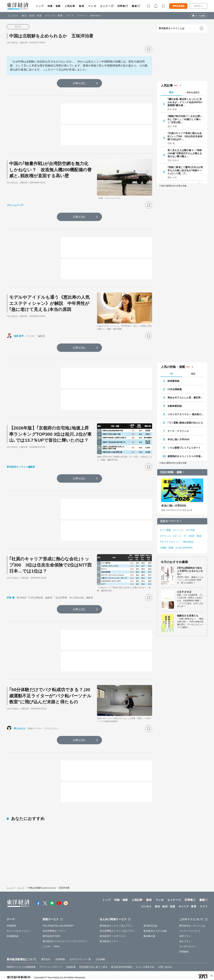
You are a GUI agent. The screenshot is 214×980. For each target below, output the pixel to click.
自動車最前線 (175, 406)
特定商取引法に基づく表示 (93, 963)
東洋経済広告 (151, 922)
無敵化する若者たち (188, 616)
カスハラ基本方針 (145, 963)
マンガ (92, 6)
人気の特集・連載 (173, 367)
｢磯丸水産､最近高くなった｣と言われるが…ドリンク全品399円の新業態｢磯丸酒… (185, 102)
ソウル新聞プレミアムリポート (184, 448)
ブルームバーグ (15, 205)
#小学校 (191, 530)
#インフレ (179, 530)
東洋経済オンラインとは (172, 28)
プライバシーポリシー (51, 963)
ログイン (198, 6)
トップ (40, 6)
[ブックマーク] (149, 49)
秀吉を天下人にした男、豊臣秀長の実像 (186, 398)
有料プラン (185, 932)
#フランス (166, 536)
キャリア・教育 (54, 16)
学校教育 (11, 922)
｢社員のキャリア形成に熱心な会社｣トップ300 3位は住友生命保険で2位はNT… (185, 136)
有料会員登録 (178, 6)
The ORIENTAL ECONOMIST (58, 922)
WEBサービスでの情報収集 (21, 963)
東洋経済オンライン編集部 (21, 467)
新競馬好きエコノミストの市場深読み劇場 (186, 456)
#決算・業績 (195, 536)
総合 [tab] (171, 92)
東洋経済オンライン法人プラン (116, 922)
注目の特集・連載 (171, 472)
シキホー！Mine (51, 942)
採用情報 (60, 955)
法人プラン (185, 937)
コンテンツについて (190, 927)
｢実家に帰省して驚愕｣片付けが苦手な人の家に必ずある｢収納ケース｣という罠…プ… (185, 170)
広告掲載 (100, 955)
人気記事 (70, 6)
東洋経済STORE (51, 932)
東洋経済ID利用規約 (122, 963)
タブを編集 (200, 16)
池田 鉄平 (19, 336)
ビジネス (13, 16)
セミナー (105, 6)
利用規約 (184, 948)
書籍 (134, 6)
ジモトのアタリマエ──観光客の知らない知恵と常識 (186, 414)
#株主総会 (188, 542)
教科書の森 (149, 932)
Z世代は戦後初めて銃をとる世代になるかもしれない (190, 571)
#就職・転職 (167, 548)
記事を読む (79, 83)
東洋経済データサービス (113, 932)
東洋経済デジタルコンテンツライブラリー (65, 937)
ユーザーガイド (188, 942)
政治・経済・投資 (32, 16)
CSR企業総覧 (175, 389)
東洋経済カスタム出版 (155, 927)
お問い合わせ (165, 963)
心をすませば (184, 592)
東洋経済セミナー (109, 937)
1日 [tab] (171, 374)
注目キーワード (170, 521)
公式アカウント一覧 (80, 955)
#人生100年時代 (184, 548)
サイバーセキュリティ (18, 927)
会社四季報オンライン (54, 927)
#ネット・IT (180, 536)
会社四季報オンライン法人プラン (117, 927)
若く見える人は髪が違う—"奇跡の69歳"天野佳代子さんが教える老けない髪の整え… (185, 153)
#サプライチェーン (170, 542)
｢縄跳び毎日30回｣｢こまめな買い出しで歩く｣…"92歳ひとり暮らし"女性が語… (185, 119)
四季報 (121, 6)
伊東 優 (11, 598)
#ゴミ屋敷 (166, 530)
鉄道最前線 (173, 381)
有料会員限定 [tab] (193, 92)
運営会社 (46, 955)
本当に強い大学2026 (178, 439)
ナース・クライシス (178, 431)
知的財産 (71, 963)
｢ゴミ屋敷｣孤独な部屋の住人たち (185, 423)
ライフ (70, 16)
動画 (82, 6)
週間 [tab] (193, 374)
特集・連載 (54, 6)
